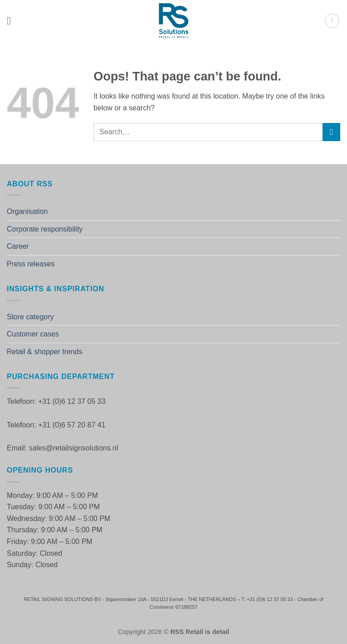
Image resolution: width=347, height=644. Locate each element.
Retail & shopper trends (45, 352)
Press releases (31, 264)
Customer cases (33, 334)
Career (18, 246)
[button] (12, 21)
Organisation (27, 211)
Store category (30, 317)
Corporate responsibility (45, 229)
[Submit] (331, 132)
